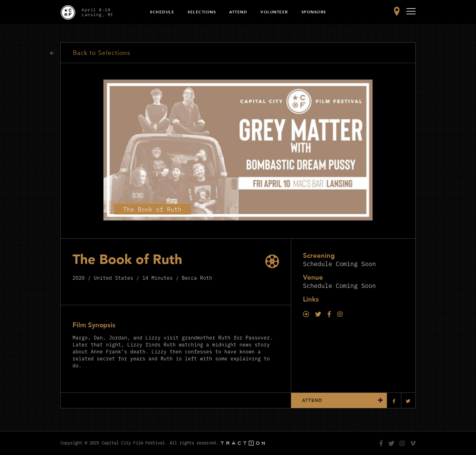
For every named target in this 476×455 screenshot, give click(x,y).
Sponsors (314, 12)
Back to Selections (102, 53)
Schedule (162, 12)
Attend (238, 12)
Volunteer (274, 12)
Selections (202, 12)
